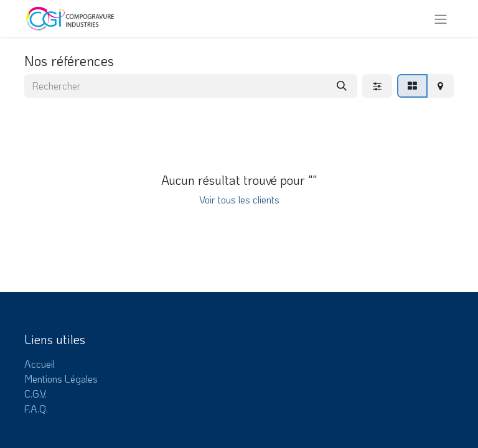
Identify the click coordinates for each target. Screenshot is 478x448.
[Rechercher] (342, 86)
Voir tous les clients (239, 199)
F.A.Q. (36, 408)
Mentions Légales (61, 379)
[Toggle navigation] (441, 19)
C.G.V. (35, 394)
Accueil (40, 364)
